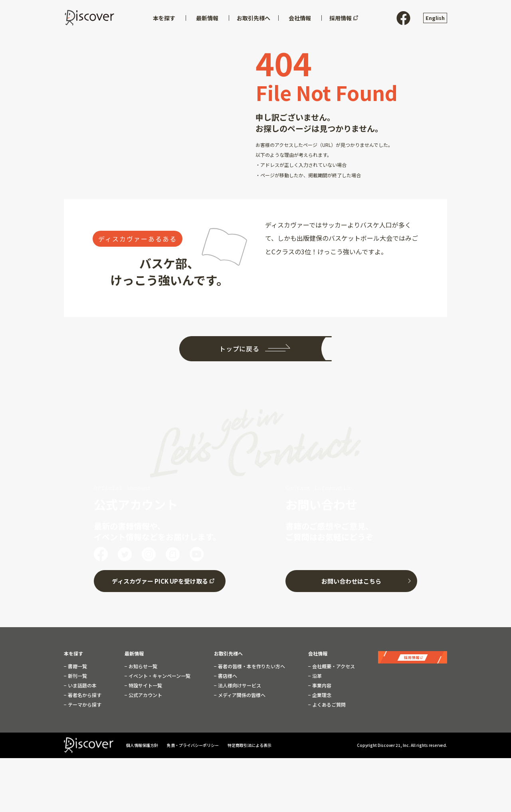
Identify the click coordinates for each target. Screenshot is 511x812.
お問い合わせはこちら (351, 579)
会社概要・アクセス (333, 664)
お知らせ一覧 (142, 664)
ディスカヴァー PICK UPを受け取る (160, 579)
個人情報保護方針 (143, 744)
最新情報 (134, 652)
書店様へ (227, 674)
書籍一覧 (77, 664)
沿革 (316, 674)
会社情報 (318, 652)
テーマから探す (84, 703)
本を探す (73, 652)
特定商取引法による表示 (250, 744)
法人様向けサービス (239, 683)
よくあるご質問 (328, 703)
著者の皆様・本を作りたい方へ (251, 664)
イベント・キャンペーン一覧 (159, 674)
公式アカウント (145, 693)
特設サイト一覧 (145, 683)
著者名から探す (84, 693)
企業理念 (321, 693)
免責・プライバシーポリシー (193, 744)
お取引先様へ (228, 652)
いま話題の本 (82, 683)
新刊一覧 (77, 674)
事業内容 (321, 683)
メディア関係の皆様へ (241, 693)
